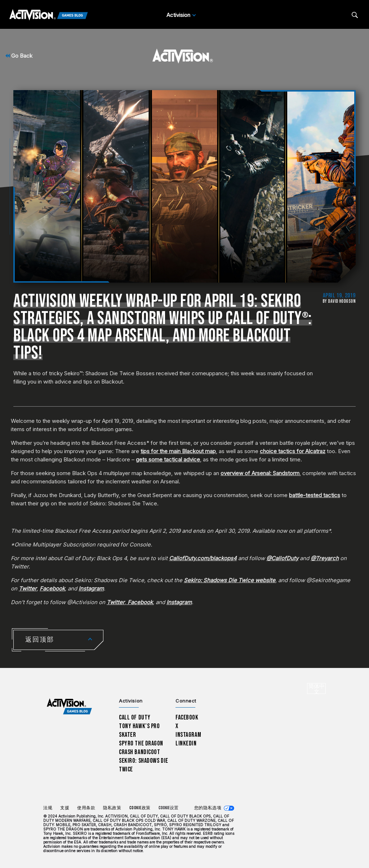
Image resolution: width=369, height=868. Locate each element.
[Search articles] (355, 15)
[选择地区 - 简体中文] (316, 688)
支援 (65, 808)
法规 (48, 808)
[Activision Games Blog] (49, 15)
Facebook (187, 718)
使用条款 (86, 808)
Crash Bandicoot (139, 752)
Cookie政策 (140, 808)
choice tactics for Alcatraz (293, 451)
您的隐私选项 (208, 808)
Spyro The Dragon (141, 743)
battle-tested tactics (315, 495)
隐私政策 (112, 808)
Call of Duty (135, 718)
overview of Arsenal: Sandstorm (260, 473)
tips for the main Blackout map (178, 451)
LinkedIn (186, 743)
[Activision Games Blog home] (69, 707)
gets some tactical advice (168, 459)
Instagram (188, 735)
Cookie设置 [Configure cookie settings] (168, 808)
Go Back (19, 56)
